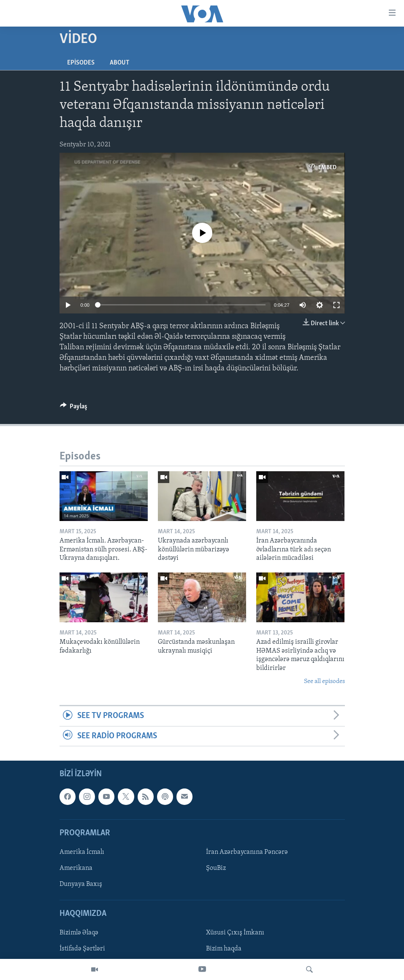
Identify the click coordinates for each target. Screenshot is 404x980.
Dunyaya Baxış (81, 884)
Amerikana (76, 868)
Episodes (81, 63)
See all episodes (324, 682)
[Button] (74, 408)
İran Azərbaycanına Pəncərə (247, 852)
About (119, 63)
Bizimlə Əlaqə (79, 933)
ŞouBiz (216, 868)
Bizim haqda (224, 949)
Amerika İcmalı (82, 852)
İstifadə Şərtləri (82, 949)
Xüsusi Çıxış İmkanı (235, 933)
